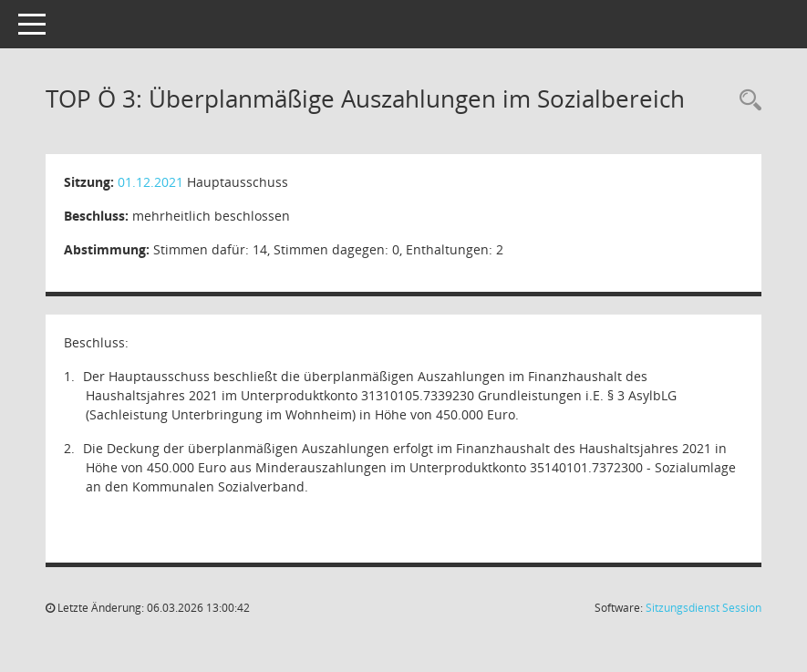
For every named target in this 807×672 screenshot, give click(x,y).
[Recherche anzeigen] (746, 101)
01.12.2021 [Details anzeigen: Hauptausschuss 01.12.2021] (150, 182)
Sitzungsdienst (704, 608)
